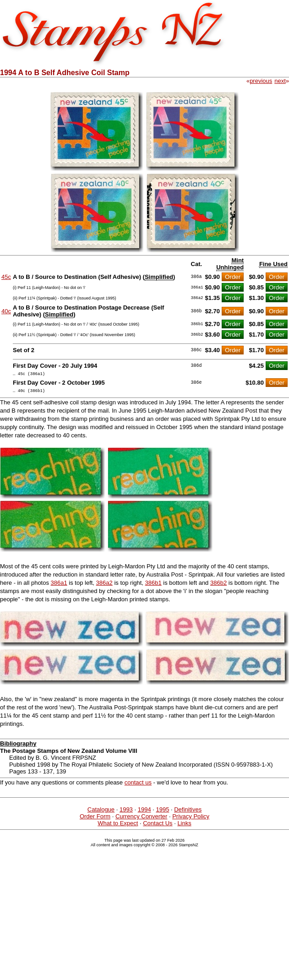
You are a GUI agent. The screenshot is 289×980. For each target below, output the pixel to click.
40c (6, 311)
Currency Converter (141, 819)
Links (184, 826)
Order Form (95, 819)
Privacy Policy (191, 819)
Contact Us (158, 826)
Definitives (188, 812)
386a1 (59, 585)
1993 (126, 812)
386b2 (218, 585)
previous (261, 81)
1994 (144, 812)
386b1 (153, 585)
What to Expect (118, 826)
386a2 (104, 585)
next (280, 81)
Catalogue (101, 812)
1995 (162, 812)
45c (6, 277)
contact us (138, 785)
